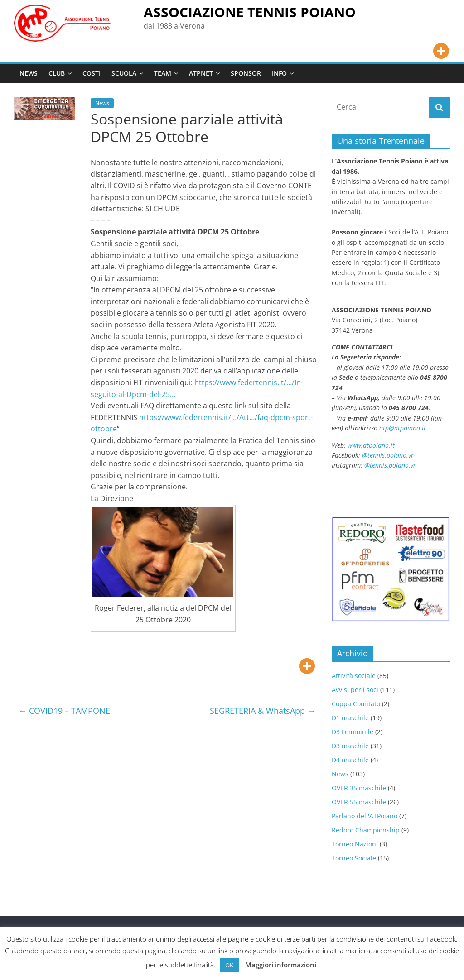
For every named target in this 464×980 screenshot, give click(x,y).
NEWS (29, 73)
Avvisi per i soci (355, 690)
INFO (279, 73)
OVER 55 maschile (359, 802)
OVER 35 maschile (359, 788)
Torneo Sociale (354, 858)
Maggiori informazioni (281, 965)
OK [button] (229, 965)
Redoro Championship (366, 830)
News (102, 103)
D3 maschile (350, 746)
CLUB (57, 73)
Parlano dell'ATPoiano (365, 816)
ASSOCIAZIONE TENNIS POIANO (250, 12)
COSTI (92, 73)
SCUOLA (124, 73)
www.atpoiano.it (371, 445)
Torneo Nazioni (355, 844)
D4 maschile (350, 760)
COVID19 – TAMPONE (64, 711)
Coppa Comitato (356, 704)
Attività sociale (354, 676)
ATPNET (201, 73)
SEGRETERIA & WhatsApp (263, 711)
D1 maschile (350, 718)
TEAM (163, 73)
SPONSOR (246, 73)
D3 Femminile (353, 732)
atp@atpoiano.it (403, 428)
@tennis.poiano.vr (389, 455)
